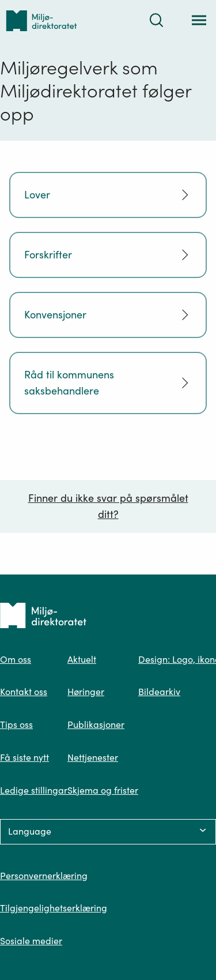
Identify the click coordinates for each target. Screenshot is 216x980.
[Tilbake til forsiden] (41, 20)
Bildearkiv (159, 692)
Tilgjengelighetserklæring (54, 908)
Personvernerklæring (44, 876)
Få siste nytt (24, 757)
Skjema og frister (103, 790)
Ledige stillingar (34, 790)
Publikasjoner (96, 724)
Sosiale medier (31, 941)
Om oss (16, 659)
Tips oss (16, 724)
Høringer (86, 692)
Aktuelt (82, 659)
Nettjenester (93, 757)
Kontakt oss (24, 692)
